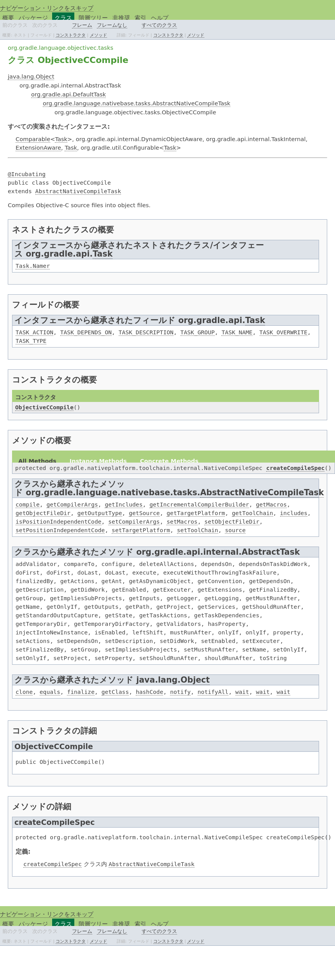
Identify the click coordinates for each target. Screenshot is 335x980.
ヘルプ (160, 18)
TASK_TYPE (31, 341)
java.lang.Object (31, 76)
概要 (8, 18)
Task (61, 139)
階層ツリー (93, 18)
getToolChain (253, 513)
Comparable (33, 139)
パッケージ (33, 18)
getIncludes (124, 504)
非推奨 (121, 18)
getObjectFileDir (43, 513)
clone (24, 692)
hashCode (150, 692)
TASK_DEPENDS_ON (86, 332)
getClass (115, 692)
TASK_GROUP (198, 332)
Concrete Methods (169, 461)
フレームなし (112, 25)
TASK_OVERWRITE (284, 332)
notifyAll (213, 692)
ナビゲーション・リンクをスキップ (47, 8)
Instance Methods (98, 461)
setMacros (182, 521)
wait (242, 692)
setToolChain (198, 530)
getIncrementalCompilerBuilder (199, 504)
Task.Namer (33, 266)
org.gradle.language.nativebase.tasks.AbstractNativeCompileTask (137, 103)
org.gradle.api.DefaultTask (68, 94)
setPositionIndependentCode (60, 530)
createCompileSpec (295, 468)
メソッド (98, 35)
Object (195, 680)
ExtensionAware (38, 148)
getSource (144, 513)
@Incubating (27, 174)
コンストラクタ (71, 35)
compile (28, 504)
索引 (140, 18)
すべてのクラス (159, 25)
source (235, 530)
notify (180, 692)
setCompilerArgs (134, 521)
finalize (81, 692)
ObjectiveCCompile (44, 407)
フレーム (82, 25)
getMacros (271, 504)
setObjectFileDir (232, 521)
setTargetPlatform (141, 530)
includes (294, 513)
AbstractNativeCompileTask (78, 191)
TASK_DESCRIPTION (146, 332)
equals (50, 692)
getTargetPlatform (196, 513)
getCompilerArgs (72, 504)
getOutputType (100, 513)
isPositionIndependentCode (59, 521)
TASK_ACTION (34, 332)
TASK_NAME (237, 332)
